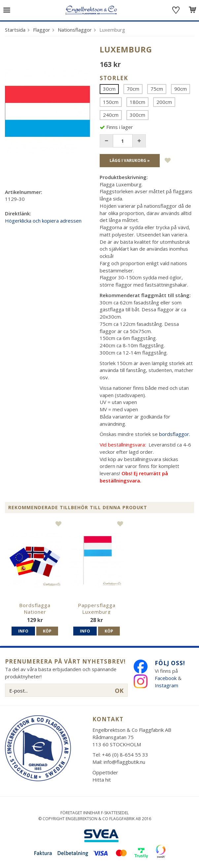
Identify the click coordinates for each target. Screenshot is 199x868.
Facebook (166, 678)
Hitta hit (102, 780)
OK (119, 691)
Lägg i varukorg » (130, 160)
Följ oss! (170, 663)
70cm (133, 89)
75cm (157, 89)
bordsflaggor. (175, 434)
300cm (137, 115)
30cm (109, 89)
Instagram (167, 685)
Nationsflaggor (75, 30)
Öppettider (105, 772)
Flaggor (42, 30)
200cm (164, 102)
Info (23, 631)
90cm (181, 89)
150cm (111, 102)
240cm (111, 115)
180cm (137, 102)
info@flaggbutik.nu (124, 762)
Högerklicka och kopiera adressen (43, 221)
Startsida (15, 30)
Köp (47, 631)
